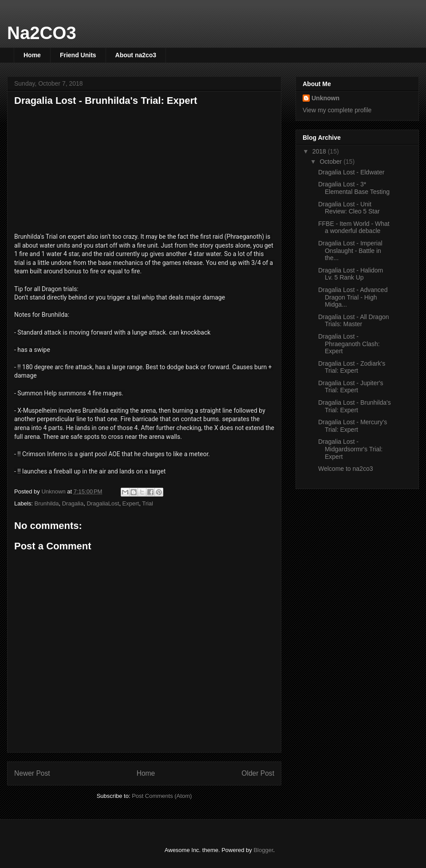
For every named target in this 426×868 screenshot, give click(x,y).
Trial (148, 503)
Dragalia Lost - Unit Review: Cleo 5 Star (349, 208)
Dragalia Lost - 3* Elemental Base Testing (354, 188)
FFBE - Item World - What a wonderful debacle (354, 227)
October (331, 162)
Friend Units (78, 55)
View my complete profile (337, 110)
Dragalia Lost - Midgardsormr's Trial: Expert (350, 449)
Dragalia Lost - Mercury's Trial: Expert (353, 426)
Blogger (263, 850)
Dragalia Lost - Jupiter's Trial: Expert (351, 387)
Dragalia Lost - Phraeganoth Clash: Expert (349, 344)
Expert (131, 503)
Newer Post (32, 773)
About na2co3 (136, 55)
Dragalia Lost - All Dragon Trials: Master (354, 321)
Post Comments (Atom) (162, 796)
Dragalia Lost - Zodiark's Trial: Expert (352, 367)
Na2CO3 (42, 33)
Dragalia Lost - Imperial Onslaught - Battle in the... (350, 251)
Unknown (325, 98)
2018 (320, 151)
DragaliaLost (103, 503)
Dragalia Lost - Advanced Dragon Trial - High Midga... (353, 297)
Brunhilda (47, 503)
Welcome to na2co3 (345, 469)
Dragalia (73, 503)
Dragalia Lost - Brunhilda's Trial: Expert (355, 406)
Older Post (258, 773)
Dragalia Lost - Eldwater (351, 172)
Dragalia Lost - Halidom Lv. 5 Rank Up (351, 274)
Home (32, 55)
